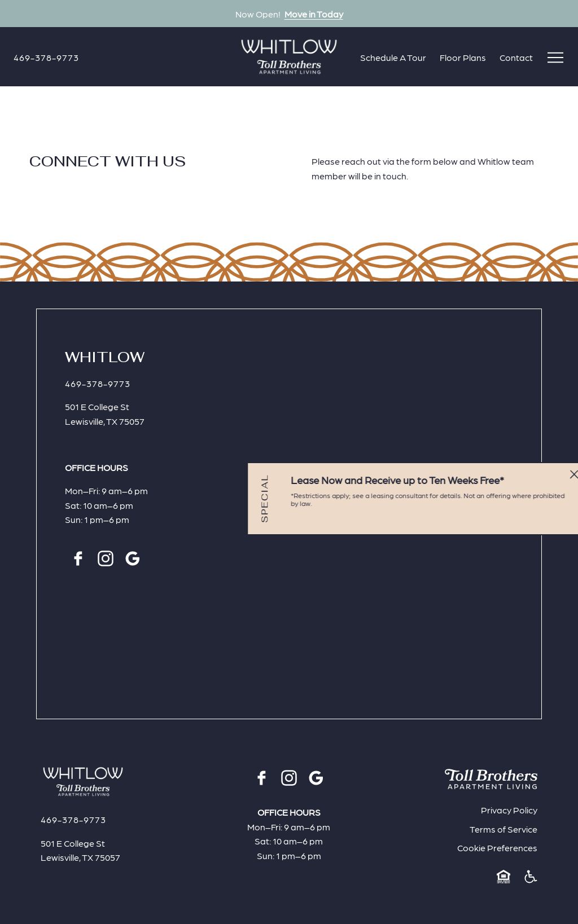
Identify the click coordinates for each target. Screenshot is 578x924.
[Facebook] (78, 558)
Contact (516, 57)
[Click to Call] (46, 57)
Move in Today (314, 14)
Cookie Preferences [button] (497, 848)
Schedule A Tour (393, 57)
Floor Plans (463, 57)
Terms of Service (503, 829)
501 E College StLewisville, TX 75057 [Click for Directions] (105, 414)
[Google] (133, 558)
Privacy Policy (509, 810)
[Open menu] (555, 58)
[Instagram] (106, 558)
